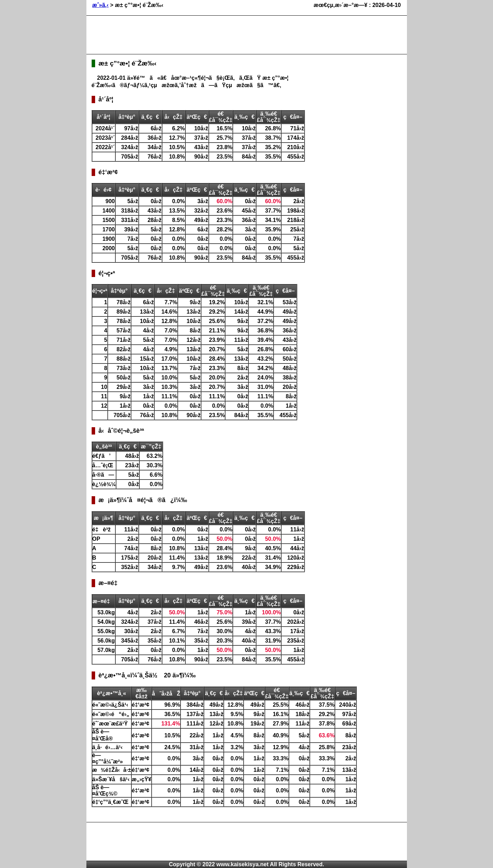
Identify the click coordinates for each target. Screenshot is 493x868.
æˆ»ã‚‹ (101, 5)
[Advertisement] (218, 35)
